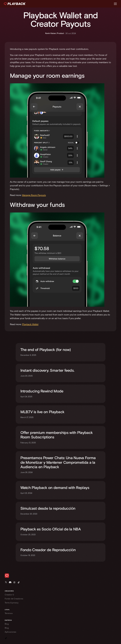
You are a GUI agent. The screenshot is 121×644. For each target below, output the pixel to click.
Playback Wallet (30, 324)
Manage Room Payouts (34, 195)
